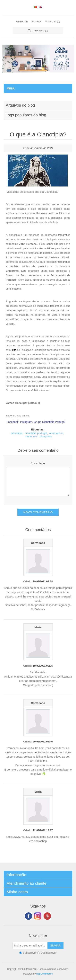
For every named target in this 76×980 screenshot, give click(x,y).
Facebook (29, 916)
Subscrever (30, 953)
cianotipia (17, 433)
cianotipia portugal (36, 433)
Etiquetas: (38, 429)
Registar (22, 22)
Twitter (38, 916)
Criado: (28, 581)
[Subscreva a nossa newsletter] (30, 946)
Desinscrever (49, 953)
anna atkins (56, 433)
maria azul (31, 436)
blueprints (46, 436)
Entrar (37, 22)
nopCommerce (45, 974)
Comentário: (38, 463)
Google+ (47, 916)
